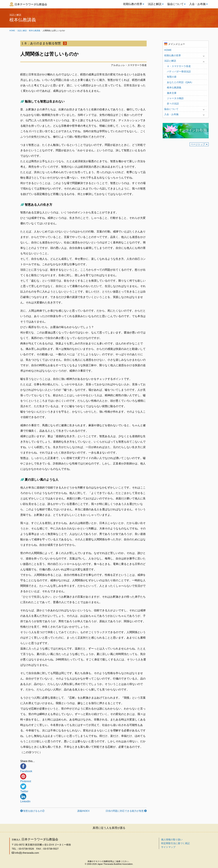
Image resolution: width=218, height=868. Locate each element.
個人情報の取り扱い (172, 840)
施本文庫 (172, 93)
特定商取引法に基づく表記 (175, 843)
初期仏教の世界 (133, 4)
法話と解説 (155, 4)
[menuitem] (133, 4)
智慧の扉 (172, 77)
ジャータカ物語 (175, 98)
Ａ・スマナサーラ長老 (179, 66)
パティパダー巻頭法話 (179, 71)
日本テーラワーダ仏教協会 (31, 4)
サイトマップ (168, 847)
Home (12, 31)
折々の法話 (173, 104)
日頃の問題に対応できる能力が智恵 (125, 811)
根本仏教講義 (35, 31)
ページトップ (198, 144)
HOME (168, 50)
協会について (175, 4)
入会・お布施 (197, 4)
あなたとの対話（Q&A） (180, 82)
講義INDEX (83, 811)
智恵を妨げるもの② (34, 811)
